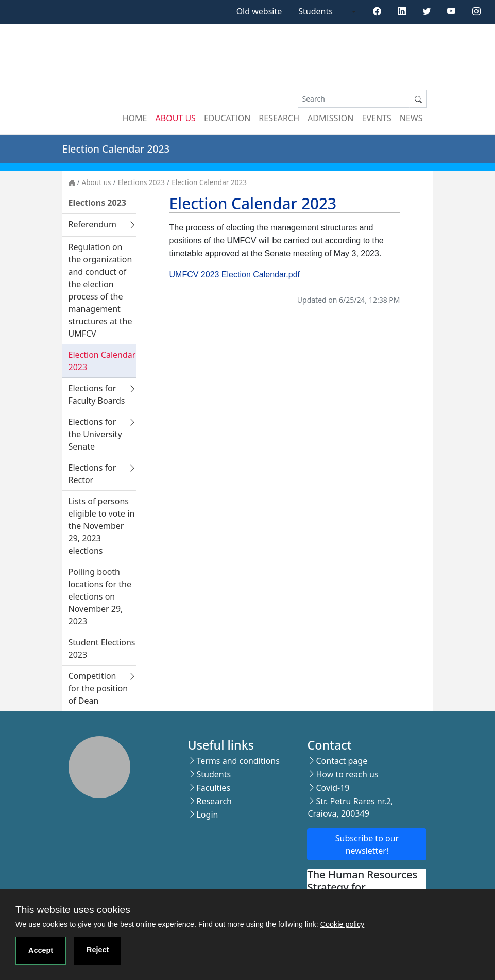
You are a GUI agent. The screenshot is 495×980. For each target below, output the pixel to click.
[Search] (354, 99)
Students (315, 11)
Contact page (342, 761)
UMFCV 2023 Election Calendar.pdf (235, 275)
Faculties (213, 788)
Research (279, 118)
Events (377, 118)
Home (135, 118)
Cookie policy (343, 924)
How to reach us (347, 774)
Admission (331, 118)
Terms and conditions (238, 761)
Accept (41, 950)
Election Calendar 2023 (209, 182)
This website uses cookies (73, 910)
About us (176, 118)
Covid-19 (332, 788)
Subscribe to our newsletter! (367, 844)
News (411, 118)
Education (227, 118)
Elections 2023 (141, 182)
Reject (98, 950)
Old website (259, 11)
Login (207, 815)
